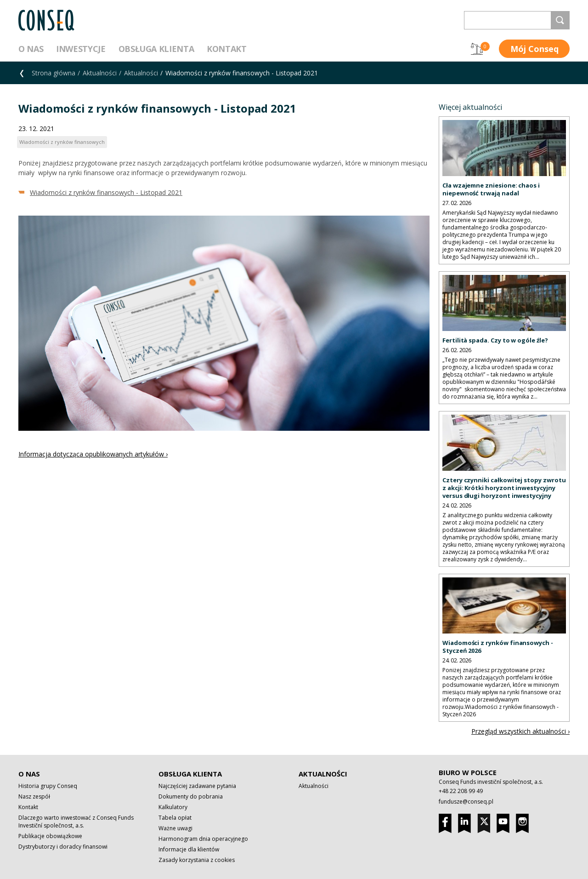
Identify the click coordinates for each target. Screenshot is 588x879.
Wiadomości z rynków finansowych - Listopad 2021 (106, 192)
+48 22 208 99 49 (461, 791)
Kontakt (226, 49)
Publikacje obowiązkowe (50, 836)
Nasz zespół (34, 796)
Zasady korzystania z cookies (197, 860)
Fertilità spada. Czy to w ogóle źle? (495, 340)
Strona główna (54, 73)
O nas (31, 49)
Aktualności (100, 73)
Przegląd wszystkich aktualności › (520, 731)
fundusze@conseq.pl (466, 802)
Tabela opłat (175, 818)
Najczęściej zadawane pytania (197, 786)
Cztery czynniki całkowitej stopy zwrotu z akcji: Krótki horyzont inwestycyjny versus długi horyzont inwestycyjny (504, 488)
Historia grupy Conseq (48, 786)
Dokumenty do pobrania (191, 796)
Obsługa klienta (156, 49)
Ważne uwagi (175, 828)
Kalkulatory (173, 807)
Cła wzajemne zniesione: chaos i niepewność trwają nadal (491, 189)
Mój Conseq (534, 49)
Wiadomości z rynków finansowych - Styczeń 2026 (498, 647)
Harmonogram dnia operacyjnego (203, 839)
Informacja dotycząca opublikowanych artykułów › (93, 454)
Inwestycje (81, 49)
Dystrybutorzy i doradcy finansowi (63, 847)
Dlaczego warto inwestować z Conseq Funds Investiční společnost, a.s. (76, 822)
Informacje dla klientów (189, 849)
